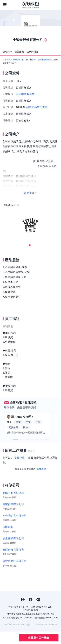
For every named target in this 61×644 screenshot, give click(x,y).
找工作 (25, 60)
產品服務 (19, 52)
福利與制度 (32, 52)
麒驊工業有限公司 (13, 493)
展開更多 (29, 193)
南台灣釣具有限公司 (15, 516)
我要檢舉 (41, 469)
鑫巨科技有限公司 (13, 550)
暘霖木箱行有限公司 (15, 561)
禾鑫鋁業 (8, 527)
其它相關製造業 (45, 60)
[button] (15, 439)
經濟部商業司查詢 (37, 107)
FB (31, 600)
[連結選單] (5, 5)
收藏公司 (19, 458)
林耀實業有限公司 (13, 504)
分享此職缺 (13, 638)
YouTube (38, 600)
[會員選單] (56, 5)
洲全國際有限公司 (13, 538)
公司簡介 (7, 52)
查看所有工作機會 (39, 638)
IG (23, 600)
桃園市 (33, 60)
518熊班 (16, 60)
